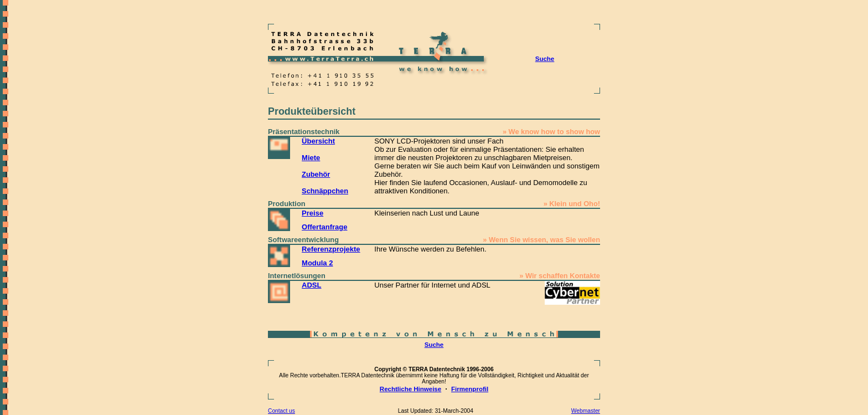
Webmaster (586, 411)
